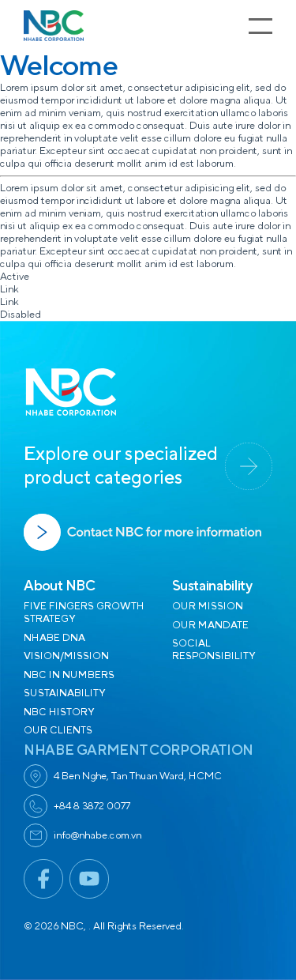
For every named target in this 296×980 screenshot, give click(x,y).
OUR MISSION (208, 606)
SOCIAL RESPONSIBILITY (214, 650)
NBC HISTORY (59, 712)
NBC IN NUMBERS (69, 675)
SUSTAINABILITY (64, 693)
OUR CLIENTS (58, 730)
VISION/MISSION (66, 656)
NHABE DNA (54, 638)
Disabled (21, 315)
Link (9, 289)
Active (15, 277)
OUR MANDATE (210, 625)
